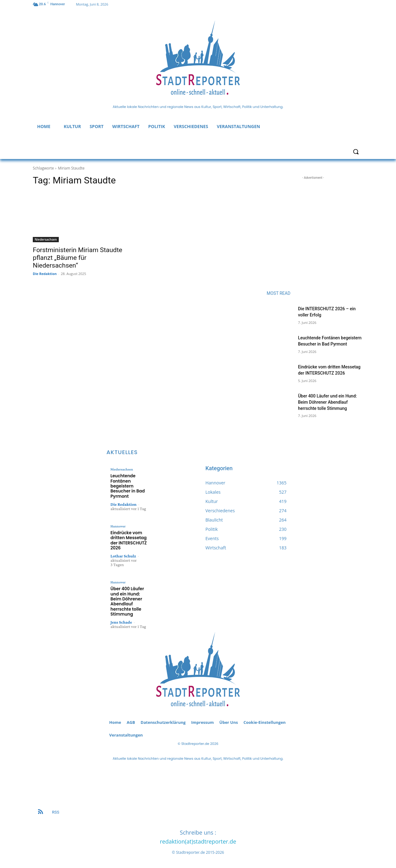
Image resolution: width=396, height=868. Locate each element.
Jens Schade (121, 619)
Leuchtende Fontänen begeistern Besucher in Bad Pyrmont (127, 486)
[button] (356, 152)
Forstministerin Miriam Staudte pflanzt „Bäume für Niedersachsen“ (77, 258)
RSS (56, 809)
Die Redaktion (45, 274)
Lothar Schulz (123, 554)
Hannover (118, 525)
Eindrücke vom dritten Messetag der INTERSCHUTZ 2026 (128, 539)
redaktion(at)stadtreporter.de (198, 838)
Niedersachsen (46, 239)
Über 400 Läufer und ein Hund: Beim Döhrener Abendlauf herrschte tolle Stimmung (327, 402)
